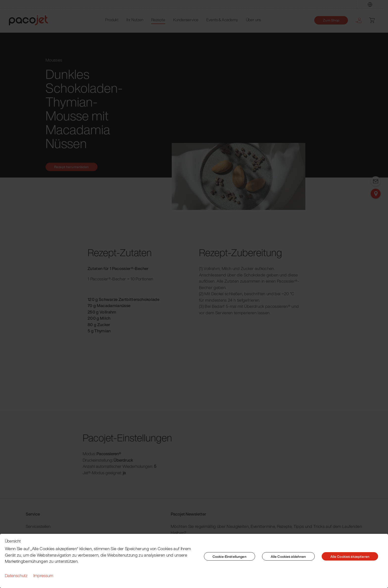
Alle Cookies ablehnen (288, 556)
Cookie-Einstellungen (230, 556)
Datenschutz (16, 576)
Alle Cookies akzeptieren (350, 556)
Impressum (43, 576)
